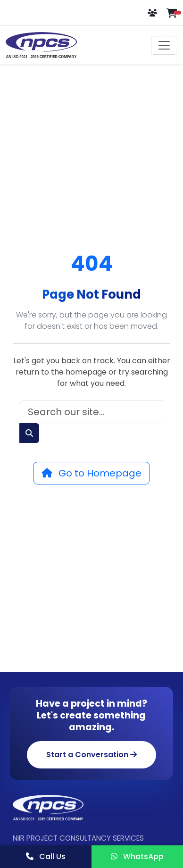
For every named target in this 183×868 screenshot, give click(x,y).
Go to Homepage (91, 473)
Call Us (46, 856)
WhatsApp (137, 856)
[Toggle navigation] (164, 45)
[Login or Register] (153, 13)
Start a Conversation (91, 755)
